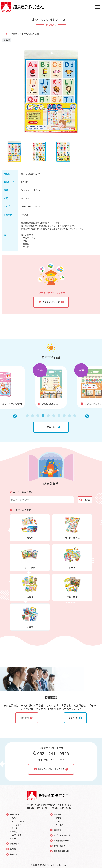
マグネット (17, 825)
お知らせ (14, 854)
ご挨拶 (58, 818)
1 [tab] (27, 416)
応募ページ (73, 718)
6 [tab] (54, 416)
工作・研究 (17, 835)
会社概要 (58, 814)
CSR (58, 821)
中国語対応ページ (61, 841)
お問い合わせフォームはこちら (51, 769)
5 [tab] (48, 416)
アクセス (59, 825)
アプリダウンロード (62, 835)
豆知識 (13, 849)
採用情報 (25, 718)
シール (15, 828)
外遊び (15, 832)
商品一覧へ (49, 427)
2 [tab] (33, 416)
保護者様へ (15, 844)
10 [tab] (75, 416)
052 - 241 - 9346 (53, 754)
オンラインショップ (51, 302)
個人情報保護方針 (61, 851)
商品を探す (15, 814)
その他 (14, 34)
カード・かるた (18, 821)
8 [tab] (64, 416)
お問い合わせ (59, 846)
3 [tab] (38, 416)
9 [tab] (69, 416)
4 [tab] (43, 416)
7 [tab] (59, 416)
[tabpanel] (51, 387)
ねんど (15, 818)
